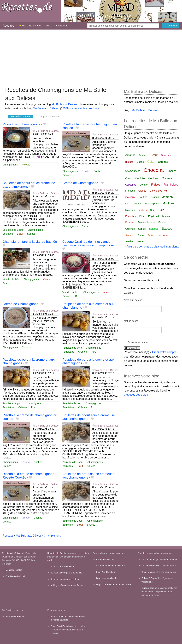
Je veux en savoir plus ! (62, 567)
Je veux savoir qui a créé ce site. (67, 573)
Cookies (153, 178)
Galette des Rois (158, 191)
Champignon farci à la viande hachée (30, 242)
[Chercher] (171, 26)
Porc (93, 352)
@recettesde (66, 585)
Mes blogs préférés (30, 26)
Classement (62, 26)
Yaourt (140, 241)
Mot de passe (131, 321)
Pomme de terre (146, 222)
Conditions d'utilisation (16, 576)
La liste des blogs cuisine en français (159, 559)
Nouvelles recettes (20, 117)
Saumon (130, 235)
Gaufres (143, 197)
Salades (154, 229)
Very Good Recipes (15, 616)
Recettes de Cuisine (12, 553)
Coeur (128, 178)
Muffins (143, 210)
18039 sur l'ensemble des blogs (80, 108)
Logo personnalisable (107, 578)
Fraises (156, 185)
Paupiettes (68, 352)
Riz (77, 296)
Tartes (151, 235)
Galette (142, 191)
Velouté (26, 165)
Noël (153, 210)
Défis (49, 26)
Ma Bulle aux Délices (64, 104)
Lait (127, 204)
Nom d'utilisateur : (133, 300)
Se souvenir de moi (138, 342)
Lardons (137, 204)
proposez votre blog (136, 395)
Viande (47, 279)
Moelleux (168, 203)
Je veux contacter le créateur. (65, 579)
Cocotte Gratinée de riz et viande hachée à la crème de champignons (89, 243)
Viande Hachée (11, 279)
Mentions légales (14, 570)
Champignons (10, 165)
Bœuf (20, 234)
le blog (54, 585)
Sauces (31, 234)
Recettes (8, 26)
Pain (161, 210)
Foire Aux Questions (106, 572)
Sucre (141, 235)
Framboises (171, 185)
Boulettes (8, 234)
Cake (151, 162)
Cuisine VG (147, 578)
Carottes (163, 162)
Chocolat (154, 170)
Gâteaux (130, 197)
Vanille (129, 241)
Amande (130, 155)
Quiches (130, 229)
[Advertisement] (91, 56)
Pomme (130, 222)
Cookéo (98, 171)
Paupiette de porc (72, 348)
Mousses (130, 210)
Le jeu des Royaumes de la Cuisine (113, 585)
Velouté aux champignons (21, 124)
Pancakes (130, 216)
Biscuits (143, 155)
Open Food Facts (59, 626)
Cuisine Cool (148, 588)
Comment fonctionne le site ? (110, 566)
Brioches (166, 155)
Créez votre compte (164, 352)
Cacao (140, 162)
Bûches (129, 162)
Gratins (155, 197)
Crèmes (67, 175)
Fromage (130, 191)
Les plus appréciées (49, 117)
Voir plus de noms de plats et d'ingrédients (153, 247)
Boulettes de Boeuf (13, 230)
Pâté (142, 216)
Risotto (86, 171)
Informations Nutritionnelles (67, 616)
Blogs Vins (147, 572)
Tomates (163, 235)
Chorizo (172, 171)
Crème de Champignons (80, 183)
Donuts (144, 185)
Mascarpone (152, 203)
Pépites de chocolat (159, 216)
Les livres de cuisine (151, 566)
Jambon (168, 197)
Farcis (6, 283)
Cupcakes (131, 185)
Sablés (142, 229)
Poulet (162, 222)
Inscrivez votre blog (106, 559)
